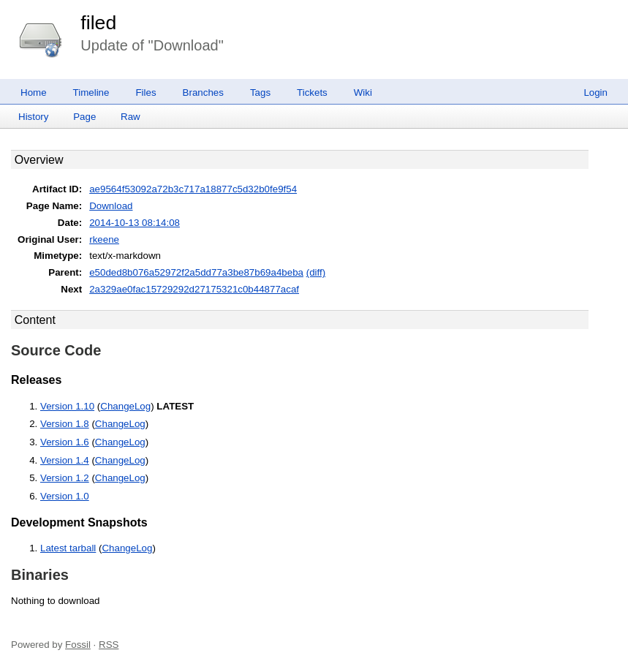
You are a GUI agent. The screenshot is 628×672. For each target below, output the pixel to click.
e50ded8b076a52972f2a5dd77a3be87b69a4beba (196, 272)
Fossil (78, 645)
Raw (130, 117)
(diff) (316, 272)
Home (34, 93)
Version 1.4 (65, 460)
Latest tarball (68, 548)
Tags (260, 93)
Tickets (312, 93)
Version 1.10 (67, 406)
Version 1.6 (65, 442)
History (33, 117)
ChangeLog (125, 406)
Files (145, 93)
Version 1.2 (65, 478)
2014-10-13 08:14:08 (135, 223)
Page (84, 117)
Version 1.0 (65, 496)
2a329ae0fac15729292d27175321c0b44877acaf (194, 289)
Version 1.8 (65, 424)
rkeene (104, 239)
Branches (203, 93)
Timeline (91, 93)
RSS (109, 645)
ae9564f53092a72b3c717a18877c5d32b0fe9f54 (193, 189)
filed (98, 23)
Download (111, 206)
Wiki (363, 93)
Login (595, 93)
